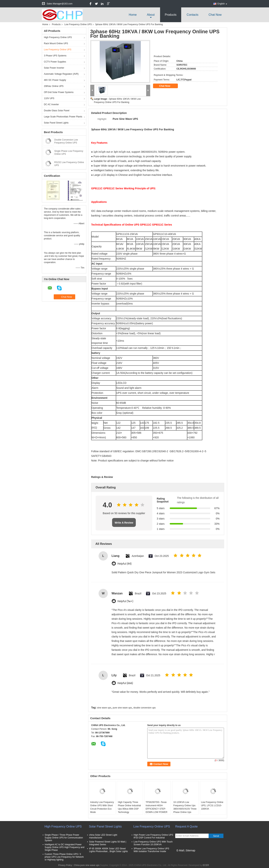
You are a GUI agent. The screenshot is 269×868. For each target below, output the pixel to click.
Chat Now (215, 15)
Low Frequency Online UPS (78, 24)
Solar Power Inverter (54, 68)
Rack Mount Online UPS (56, 43)
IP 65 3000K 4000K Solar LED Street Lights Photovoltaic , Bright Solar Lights (108, 850)
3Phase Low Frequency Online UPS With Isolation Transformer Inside (151, 850)
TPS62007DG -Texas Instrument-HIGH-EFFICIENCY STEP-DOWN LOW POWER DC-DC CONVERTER (156, 809)
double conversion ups (145, 708)
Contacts (193, 15)
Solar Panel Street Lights (56, 123)
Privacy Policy (65, 865)
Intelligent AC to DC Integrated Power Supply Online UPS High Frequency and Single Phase (64, 847)
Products (171, 15)
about (151, 15)
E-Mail (180, 850)
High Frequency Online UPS (58, 37)
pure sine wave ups (122, 708)
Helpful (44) (124, 564)
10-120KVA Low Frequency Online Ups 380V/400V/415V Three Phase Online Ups (185, 807)
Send (216, 836)
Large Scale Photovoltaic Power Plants (63, 117)
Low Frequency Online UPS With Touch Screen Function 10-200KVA (153, 843)
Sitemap (190, 850)
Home (133, 15)
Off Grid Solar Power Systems (59, 92)
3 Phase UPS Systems (55, 56)
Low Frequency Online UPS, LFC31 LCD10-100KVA (212, 806)
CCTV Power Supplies (55, 62)
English (222, 4)
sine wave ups (104, 708)
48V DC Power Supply (55, 80)
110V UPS (49, 98)
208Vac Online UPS (54, 86)
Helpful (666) (125, 683)
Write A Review (124, 523)
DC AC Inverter (51, 104)
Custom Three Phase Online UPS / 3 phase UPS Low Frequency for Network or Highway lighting (64, 857)
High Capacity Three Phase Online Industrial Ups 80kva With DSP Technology (129, 807)
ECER (206, 865)
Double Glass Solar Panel (57, 111)
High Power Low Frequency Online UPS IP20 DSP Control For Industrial (153, 836)
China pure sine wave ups (87, 865)
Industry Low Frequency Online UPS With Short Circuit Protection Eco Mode (102, 807)
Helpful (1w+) (125, 601)
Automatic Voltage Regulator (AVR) (61, 74)
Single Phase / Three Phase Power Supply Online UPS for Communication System (64, 838)
